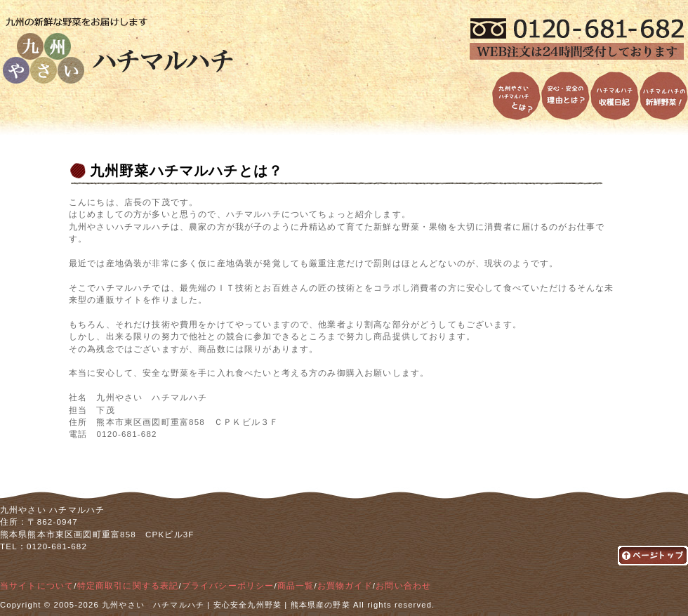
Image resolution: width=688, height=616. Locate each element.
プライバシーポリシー (228, 586)
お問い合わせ (403, 586)
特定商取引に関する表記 (128, 586)
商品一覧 (296, 586)
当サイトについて (37, 586)
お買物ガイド (345, 586)
